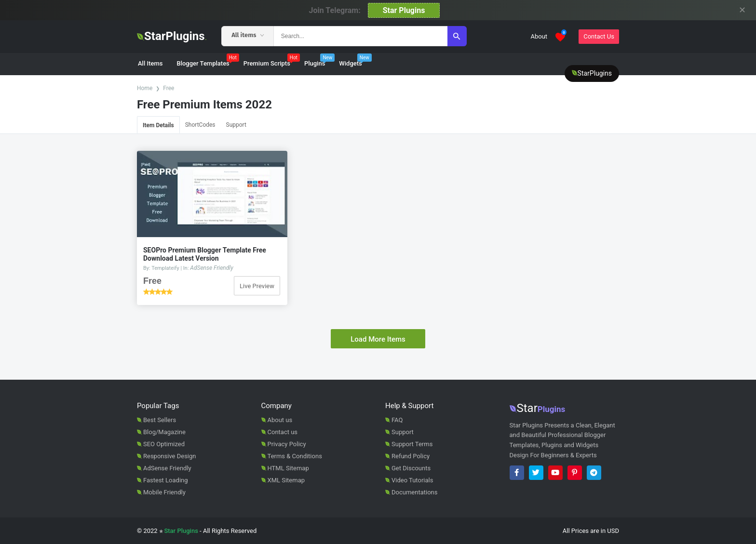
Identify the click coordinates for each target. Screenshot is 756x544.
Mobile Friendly (164, 492)
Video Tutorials (412, 480)
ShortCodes (200, 125)
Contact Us (599, 36)
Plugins (319, 60)
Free (169, 88)
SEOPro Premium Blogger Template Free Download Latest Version (205, 254)
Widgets (355, 60)
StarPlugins (172, 36)
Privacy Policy (287, 444)
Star (538, 408)
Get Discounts (411, 468)
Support (236, 125)
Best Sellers (160, 420)
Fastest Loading (166, 480)
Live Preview (257, 286)
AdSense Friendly (211, 268)
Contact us (283, 432)
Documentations (414, 492)
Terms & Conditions (295, 456)
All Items (150, 63)
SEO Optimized (164, 444)
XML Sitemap (286, 480)
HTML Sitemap (288, 468)
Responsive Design (169, 456)
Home (145, 88)
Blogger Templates (208, 60)
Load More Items (378, 339)
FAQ (397, 420)
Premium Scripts (272, 60)
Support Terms (412, 444)
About (539, 36)
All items (248, 35)
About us (280, 420)
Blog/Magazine (164, 432)
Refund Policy (411, 456)
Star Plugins (404, 10)
